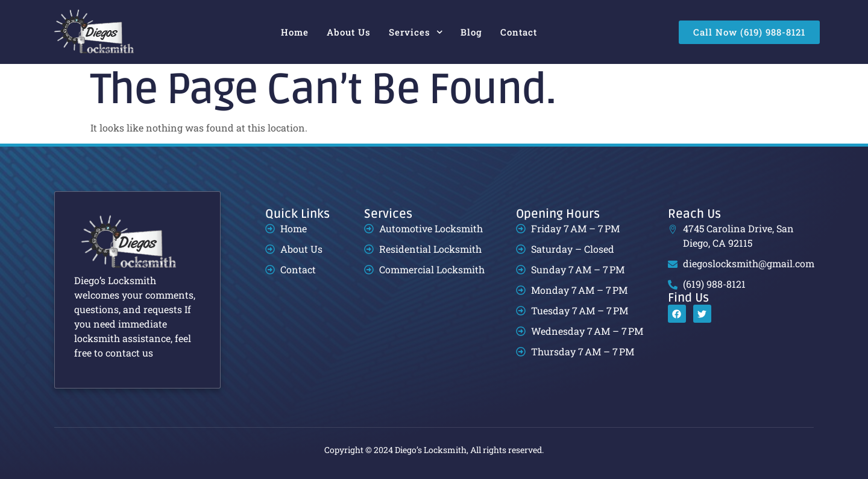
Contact (519, 32)
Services (416, 32)
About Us (349, 32)
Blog (471, 32)
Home (295, 32)
